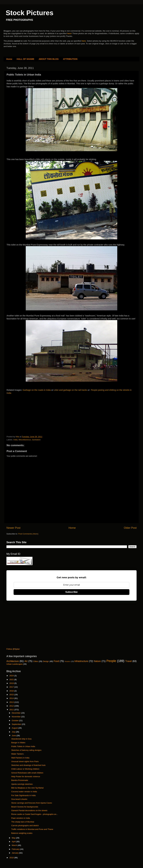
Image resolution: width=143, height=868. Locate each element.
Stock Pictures (30, 13)
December (16, 713)
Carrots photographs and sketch (25, 826)
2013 (12, 702)
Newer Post (13, 528)
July (14, 732)
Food (56, 661)
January (15, 853)
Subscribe (71, 592)
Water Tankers (17, 754)
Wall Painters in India (20, 758)
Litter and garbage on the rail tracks (70, 390)
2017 (12, 687)
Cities (36, 661)
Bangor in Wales (18, 743)
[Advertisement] (28, 415)
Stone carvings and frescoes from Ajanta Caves (32, 803)
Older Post (130, 528)
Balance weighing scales (22, 833)
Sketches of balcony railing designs (26, 750)
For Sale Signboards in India (23, 795)
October (15, 720)
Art (26, 661)
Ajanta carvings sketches (22, 784)
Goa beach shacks (19, 799)
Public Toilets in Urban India (23, 746)
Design (46, 661)
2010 (12, 858)
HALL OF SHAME (25, 59)
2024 (12, 676)
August (15, 728)
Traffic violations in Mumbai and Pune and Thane (32, 829)
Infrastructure (81, 661)
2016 (12, 691)
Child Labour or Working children (25, 769)
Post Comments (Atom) (28, 534)
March (15, 845)
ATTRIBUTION (70, 59)
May (14, 838)
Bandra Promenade (20, 780)
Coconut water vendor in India (24, 792)
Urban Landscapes (15, 664)
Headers (68, 661)
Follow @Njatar (13, 649)
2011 (12, 710)
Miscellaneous (25, 440)
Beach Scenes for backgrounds (25, 807)
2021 (12, 680)
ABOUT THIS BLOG (49, 59)
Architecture (13, 661)
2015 (12, 695)
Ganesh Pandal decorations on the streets (29, 810)
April (14, 842)
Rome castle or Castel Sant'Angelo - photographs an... (35, 814)
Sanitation (36, 440)
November (16, 717)
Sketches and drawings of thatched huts (28, 765)
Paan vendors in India (21, 818)
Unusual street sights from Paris (25, 761)
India (15, 440)
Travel (128, 661)
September (17, 724)
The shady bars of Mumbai (23, 822)
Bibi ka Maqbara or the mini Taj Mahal (27, 788)
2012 (12, 706)
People (111, 661)
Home (9, 59)
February (16, 849)
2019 (12, 683)
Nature (97, 661)
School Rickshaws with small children (27, 773)
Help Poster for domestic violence (26, 777)
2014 (12, 698)
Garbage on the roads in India (37, 390)
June (14, 736)
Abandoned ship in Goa (21, 739)
